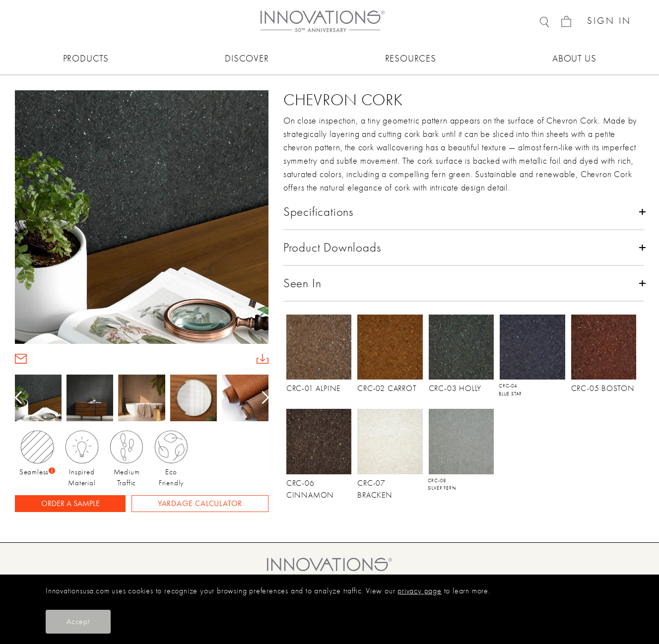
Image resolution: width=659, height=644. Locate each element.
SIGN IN (609, 21)
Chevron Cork (343, 100)
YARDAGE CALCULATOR (200, 503)
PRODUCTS (86, 59)
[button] (262, 398)
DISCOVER (247, 59)
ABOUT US (574, 59)
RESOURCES (411, 59)
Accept (78, 622)
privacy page (420, 591)
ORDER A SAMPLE (70, 503)
